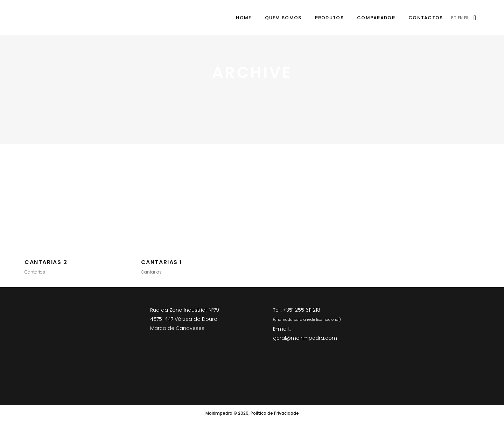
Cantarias (35, 272)
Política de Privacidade (275, 413)
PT (454, 18)
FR (466, 18)
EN (460, 18)
